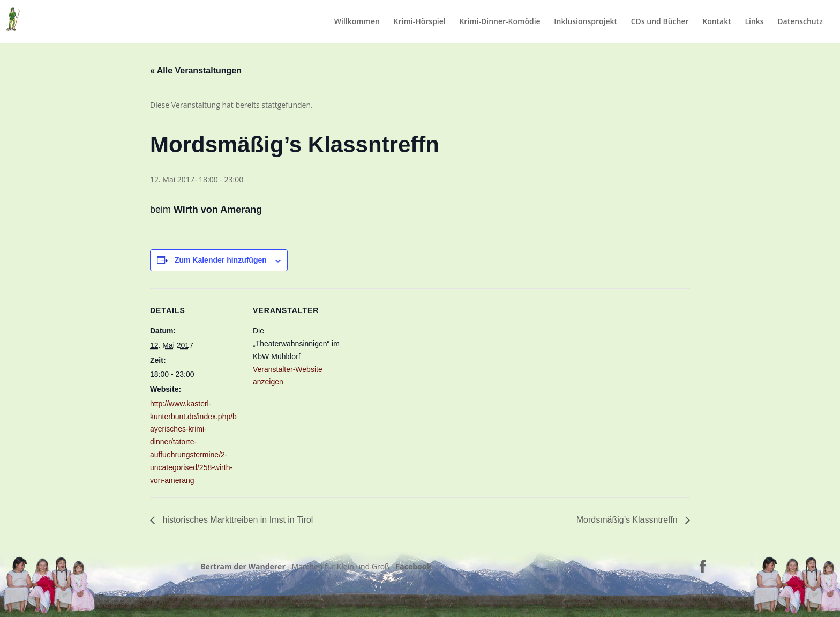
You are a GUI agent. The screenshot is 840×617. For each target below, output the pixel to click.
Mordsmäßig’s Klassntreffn (628, 520)
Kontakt (717, 22)
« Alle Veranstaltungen (196, 70)
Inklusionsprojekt (586, 22)
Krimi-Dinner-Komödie (500, 22)
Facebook (414, 566)
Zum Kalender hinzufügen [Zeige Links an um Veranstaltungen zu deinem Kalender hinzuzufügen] (221, 260)
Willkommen (357, 22)
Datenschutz (800, 22)
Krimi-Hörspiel (420, 22)
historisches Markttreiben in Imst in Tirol (237, 520)
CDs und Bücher (660, 22)
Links (754, 22)
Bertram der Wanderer (243, 566)
